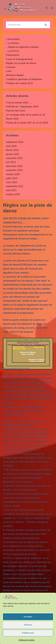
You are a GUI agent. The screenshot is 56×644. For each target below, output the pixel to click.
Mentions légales (15, 75)
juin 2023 (11, 162)
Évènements (13, 55)
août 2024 (11, 146)
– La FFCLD (12, 51)
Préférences (28, 633)
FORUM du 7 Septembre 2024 (22, 107)
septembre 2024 (15, 142)
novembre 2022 (14, 170)
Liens (9, 71)
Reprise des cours (16, 111)
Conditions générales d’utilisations (24, 79)
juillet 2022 (12, 178)
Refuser (28, 625)
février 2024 (12, 150)
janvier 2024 (12, 154)
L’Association (13, 39)
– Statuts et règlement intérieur (22, 47)
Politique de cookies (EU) (19, 83)
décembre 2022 (14, 166)
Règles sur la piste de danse (21, 63)
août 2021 (11, 190)
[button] (47, 8)
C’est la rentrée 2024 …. (19, 103)
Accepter (28, 617)
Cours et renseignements (19, 59)
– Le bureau (12, 43)
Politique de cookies (27, 640)
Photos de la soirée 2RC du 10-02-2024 (27, 123)
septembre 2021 (15, 186)
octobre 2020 (13, 194)
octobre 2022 (13, 174)
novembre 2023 (14, 158)
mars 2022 (12, 182)
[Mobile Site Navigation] (52, 8)
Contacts (11, 67)
